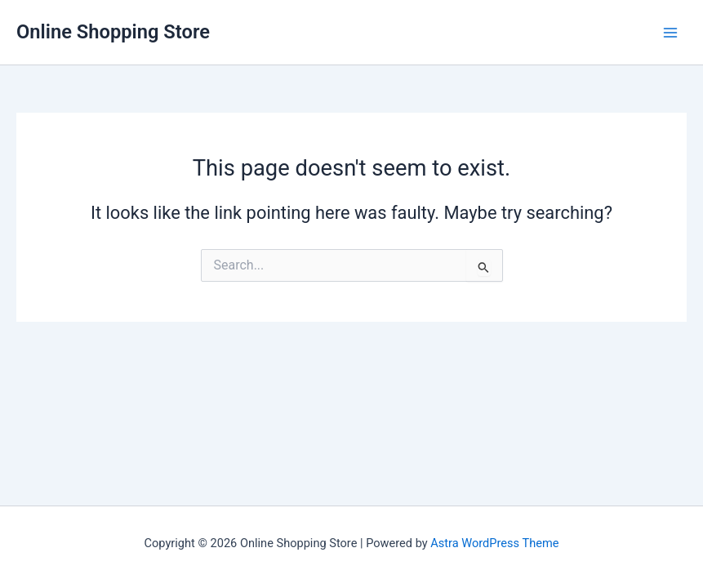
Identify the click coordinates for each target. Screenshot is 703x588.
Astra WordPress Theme (494, 543)
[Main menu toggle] (670, 32)
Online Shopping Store (113, 32)
